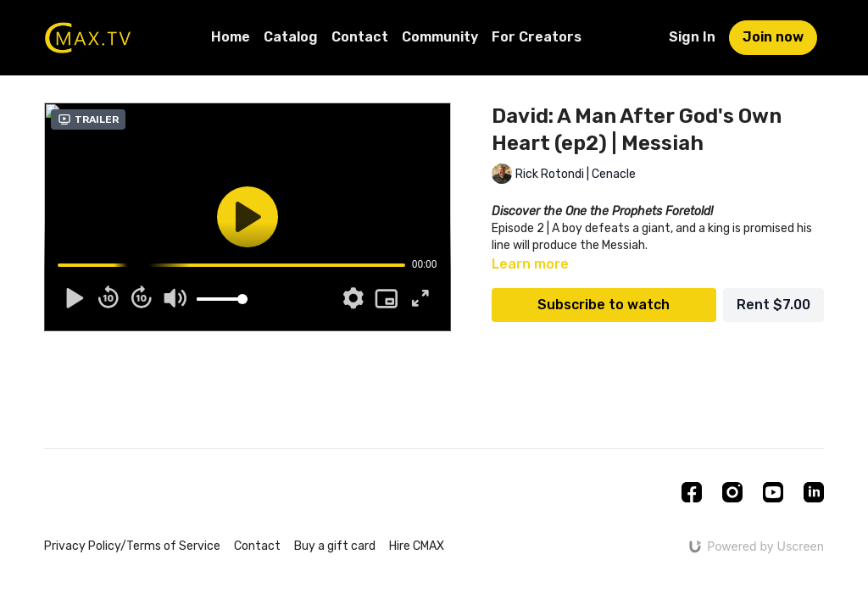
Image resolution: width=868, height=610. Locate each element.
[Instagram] (732, 492)
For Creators (537, 37)
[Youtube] (773, 492)
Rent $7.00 (773, 305)
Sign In (692, 37)
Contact (360, 37)
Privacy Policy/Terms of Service (132, 546)
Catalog (291, 37)
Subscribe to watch (604, 305)
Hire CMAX (417, 546)
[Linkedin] (814, 492)
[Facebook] (692, 492)
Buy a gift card (335, 546)
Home (231, 37)
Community (440, 37)
